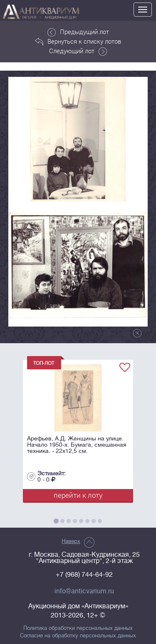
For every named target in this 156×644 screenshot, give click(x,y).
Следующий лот (78, 51)
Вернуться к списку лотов (78, 42)
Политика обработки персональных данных (78, 628)
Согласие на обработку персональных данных (78, 636)
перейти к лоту (78, 495)
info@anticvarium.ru (84, 591)
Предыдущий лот (78, 32)
